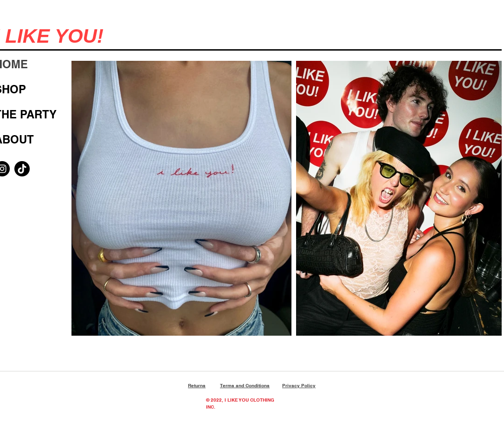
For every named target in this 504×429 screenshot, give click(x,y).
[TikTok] (22, 169)
